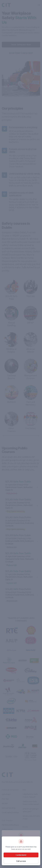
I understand (21, 855)
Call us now (21, 861)
